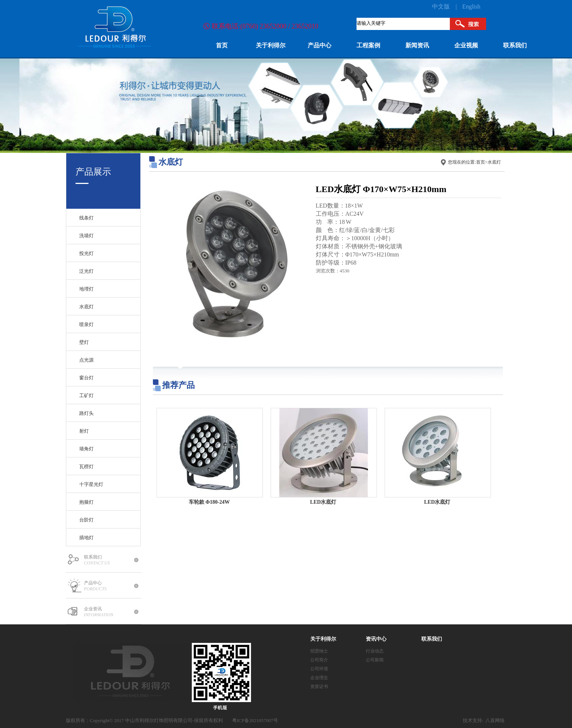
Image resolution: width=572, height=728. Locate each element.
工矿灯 (86, 395)
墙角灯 (86, 449)
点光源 (86, 360)
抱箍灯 (86, 502)
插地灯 (86, 538)
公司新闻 (375, 660)
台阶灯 (86, 520)
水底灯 (86, 307)
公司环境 (319, 669)
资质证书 (319, 687)
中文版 (441, 6)
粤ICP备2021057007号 (255, 720)
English (471, 6)
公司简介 (319, 660)
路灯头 (86, 413)
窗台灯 (86, 378)
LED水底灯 (323, 502)
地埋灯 (86, 289)
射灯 (84, 431)
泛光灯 (86, 271)
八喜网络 (495, 720)
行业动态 (375, 651)
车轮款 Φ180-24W (209, 502)
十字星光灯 (91, 484)
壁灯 (84, 342)
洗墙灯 (86, 236)
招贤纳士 (319, 651)
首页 (481, 162)
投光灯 (86, 253)
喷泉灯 (86, 324)
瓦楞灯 (86, 467)
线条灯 (86, 218)
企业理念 (319, 678)
